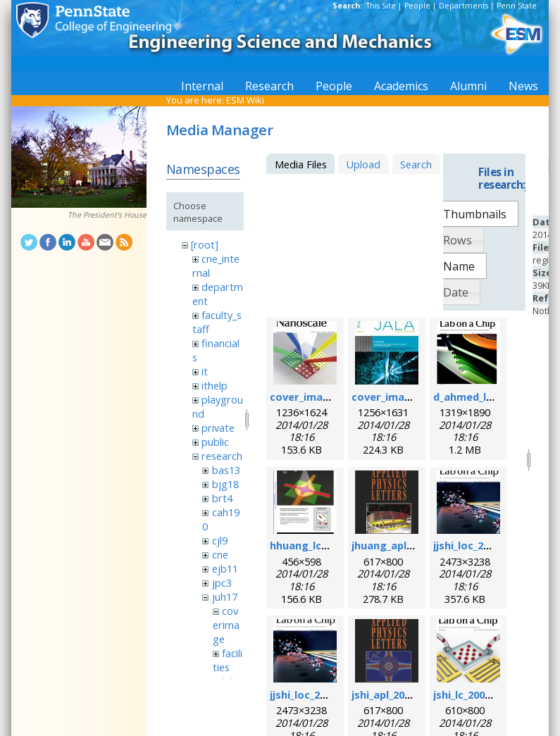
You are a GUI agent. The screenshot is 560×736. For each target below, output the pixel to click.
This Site (381, 6)
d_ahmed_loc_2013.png (491, 397)
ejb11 (225, 568)
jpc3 (222, 582)
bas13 (226, 470)
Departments (463, 6)
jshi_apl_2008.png (395, 694)
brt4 (222, 498)
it (205, 371)
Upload (363, 164)
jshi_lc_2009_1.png (478, 694)
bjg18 (225, 484)
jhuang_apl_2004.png (404, 545)
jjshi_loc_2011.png (315, 694)
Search (416, 164)
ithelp (214, 385)
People (417, 6)
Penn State (517, 6)
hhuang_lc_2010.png (320, 545)
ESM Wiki (245, 100)
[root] (205, 244)
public (215, 442)
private (218, 428)
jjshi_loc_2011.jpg (476, 545)
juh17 (225, 597)
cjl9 (220, 540)
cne (220, 554)
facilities (228, 660)
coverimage (226, 625)
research (222, 456)
